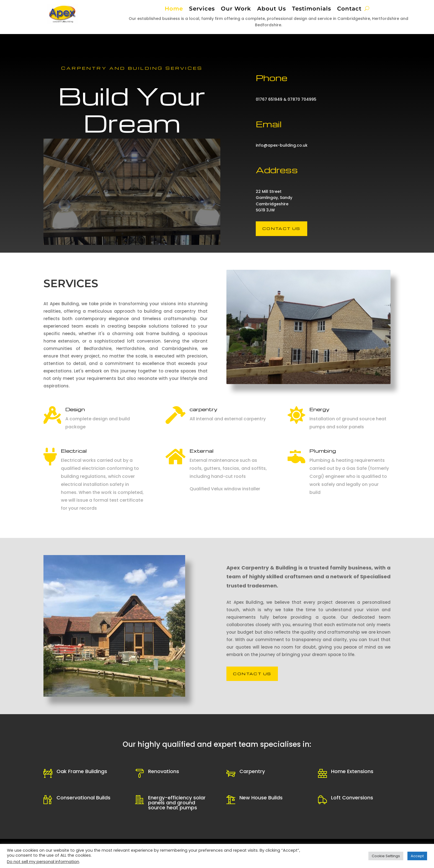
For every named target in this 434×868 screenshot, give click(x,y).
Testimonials (312, 9)
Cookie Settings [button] (386, 856)
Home (174, 9)
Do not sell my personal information (43, 862)
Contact (349, 9)
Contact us (281, 228)
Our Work (236, 9)
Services (202, 9)
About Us (272, 9)
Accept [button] (417, 856)
